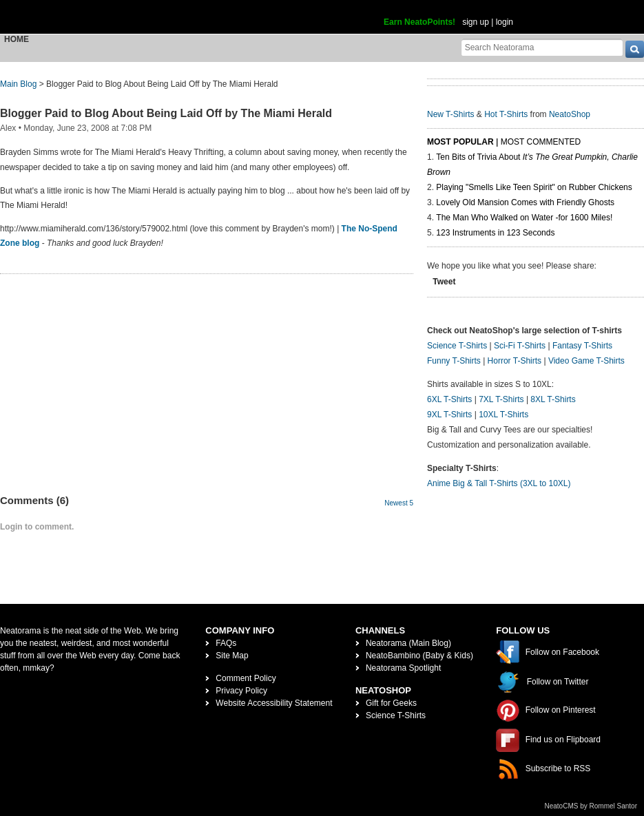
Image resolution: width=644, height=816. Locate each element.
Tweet (444, 282)
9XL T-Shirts (449, 415)
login (505, 22)
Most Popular (460, 142)
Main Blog (18, 84)
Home (17, 39)
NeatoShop (570, 114)
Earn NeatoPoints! (419, 22)
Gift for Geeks (391, 703)
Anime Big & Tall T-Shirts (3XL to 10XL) (499, 483)
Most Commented (541, 142)
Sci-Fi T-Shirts (520, 346)
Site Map (232, 656)
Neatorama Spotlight (403, 668)
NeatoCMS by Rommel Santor (591, 806)
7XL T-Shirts (501, 399)
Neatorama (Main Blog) (408, 643)
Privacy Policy (241, 691)
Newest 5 (399, 503)
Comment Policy (246, 678)
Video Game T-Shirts (586, 361)
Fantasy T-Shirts (582, 346)
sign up (476, 22)
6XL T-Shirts (449, 399)
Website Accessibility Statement (274, 703)
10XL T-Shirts (503, 415)
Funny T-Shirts (454, 361)
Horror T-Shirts (515, 361)
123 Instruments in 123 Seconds (495, 233)
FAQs (226, 643)
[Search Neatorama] (542, 47)
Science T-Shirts (457, 346)
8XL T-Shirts (553, 399)
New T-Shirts (450, 114)
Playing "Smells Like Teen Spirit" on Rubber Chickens (534, 187)
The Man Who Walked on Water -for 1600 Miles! (524, 218)
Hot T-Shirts (506, 114)
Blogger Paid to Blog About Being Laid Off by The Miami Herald (166, 113)
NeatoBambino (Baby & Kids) (419, 656)
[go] (635, 49)
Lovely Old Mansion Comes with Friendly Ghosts (525, 202)
